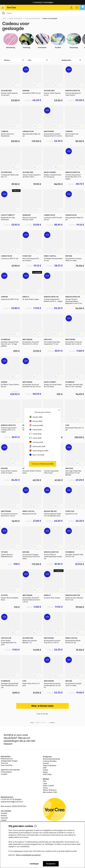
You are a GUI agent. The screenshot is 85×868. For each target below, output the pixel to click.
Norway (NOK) (36, 421)
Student (58, 41)
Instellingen (34, 864)
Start (4, 18)
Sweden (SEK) (36, 417)
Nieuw (45, 772)
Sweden (4, 813)
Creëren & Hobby (50, 761)
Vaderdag (26, 41)
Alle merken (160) (50, 792)
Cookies (4, 774)
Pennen (46, 763)
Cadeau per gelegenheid (32, 18)
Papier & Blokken (50, 765)
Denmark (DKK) (36, 425)
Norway (4, 816)
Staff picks (47, 774)
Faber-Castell (48, 786)
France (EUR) (35, 438)
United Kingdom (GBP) (39, 451)
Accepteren (51, 864)
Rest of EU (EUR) (37, 455)
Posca (45, 788)
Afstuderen (42, 41)
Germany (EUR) (36, 442)
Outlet (45, 770)
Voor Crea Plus (7, 765)
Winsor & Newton (50, 790)
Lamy (45, 783)
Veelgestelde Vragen (9, 761)
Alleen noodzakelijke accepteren (28, 855)
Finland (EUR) (36, 430)
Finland (4, 820)
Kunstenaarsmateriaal (51, 759)
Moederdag (11, 41)
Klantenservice (7, 759)
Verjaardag (74, 41)
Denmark (4, 818)
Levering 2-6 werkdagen (42, 2)
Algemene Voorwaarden (10, 770)
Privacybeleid (6, 772)
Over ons (4, 763)
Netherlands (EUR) (37, 446)
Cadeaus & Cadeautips (15, 18)
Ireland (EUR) (35, 434)
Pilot (45, 781)
